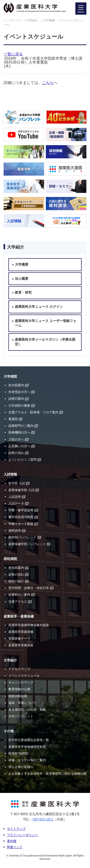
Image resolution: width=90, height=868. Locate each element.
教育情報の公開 (19, 689)
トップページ (12, 20)
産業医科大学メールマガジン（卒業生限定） (45, 342)
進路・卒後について (22, 703)
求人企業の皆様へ (21, 767)
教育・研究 (23, 293)
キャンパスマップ (21, 682)
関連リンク (15, 847)
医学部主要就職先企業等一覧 (29, 740)
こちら (48, 83)
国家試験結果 (18, 696)
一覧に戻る (13, 54)
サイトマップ (16, 829)
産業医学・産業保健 (19, 616)
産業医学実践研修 (21, 632)
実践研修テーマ (19, 639)
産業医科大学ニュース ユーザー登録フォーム (46, 323)
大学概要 (49, 20)
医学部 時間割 (18, 753)
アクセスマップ (19, 669)
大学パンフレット (21, 716)
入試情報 (10, 474)
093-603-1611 (43, 819)
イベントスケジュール (24, 676)
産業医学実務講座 (21, 645)
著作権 (12, 841)
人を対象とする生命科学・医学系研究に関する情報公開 (47, 774)
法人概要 (22, 279)
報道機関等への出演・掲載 (27, 710)
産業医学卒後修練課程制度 (27, 747)
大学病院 (10, 377)
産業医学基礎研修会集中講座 (29, 625)
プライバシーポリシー (23, 835)
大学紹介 (32, 20)
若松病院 (10, 559)
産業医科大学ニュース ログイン (39, 307)
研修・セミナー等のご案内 (27, 760)
